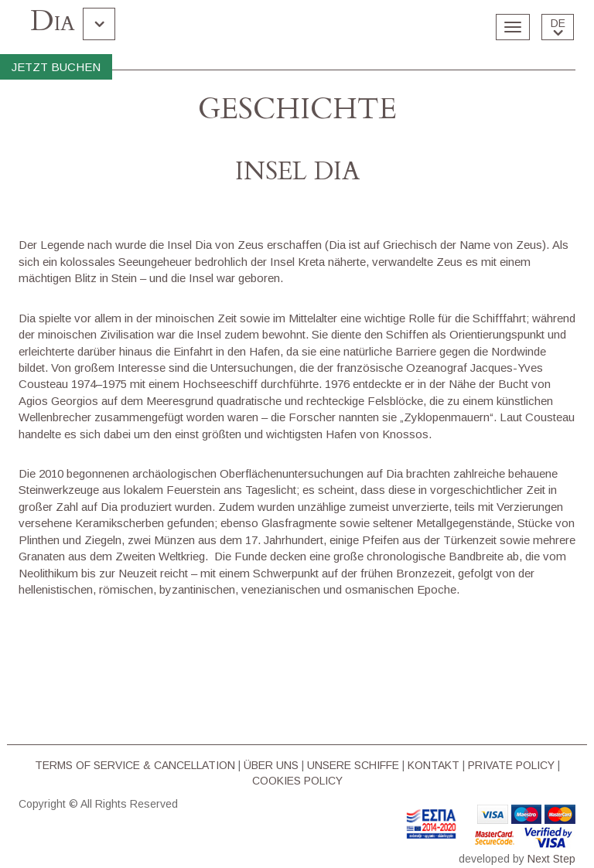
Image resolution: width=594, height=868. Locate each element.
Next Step (551, 859)
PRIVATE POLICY (511, 765)
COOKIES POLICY (297, 781)
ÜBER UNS (271, 765)
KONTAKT (434, 765)
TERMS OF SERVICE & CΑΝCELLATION (135, 765)
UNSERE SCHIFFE (353, 765)
